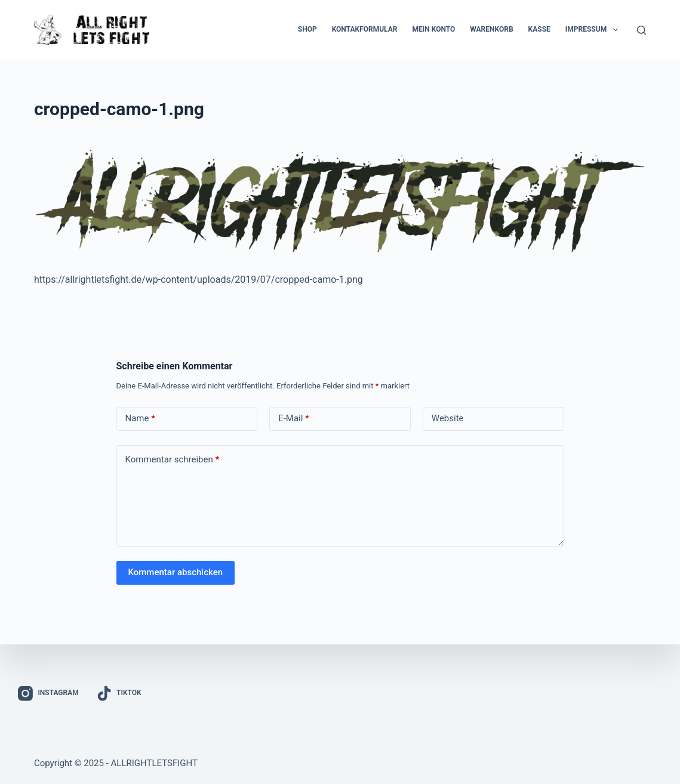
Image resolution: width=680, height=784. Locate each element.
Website (448, 418)
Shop (307, 29)
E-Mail (294, 419)
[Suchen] (641, 30)
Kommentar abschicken (176, 572)
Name (141, 419)
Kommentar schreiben (173, 460)
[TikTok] (119, 694)
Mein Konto (433, 29)
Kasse (539, 29)
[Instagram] (48, 694)
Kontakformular (365, 29)
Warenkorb (491, 29)
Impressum (594, 30)
